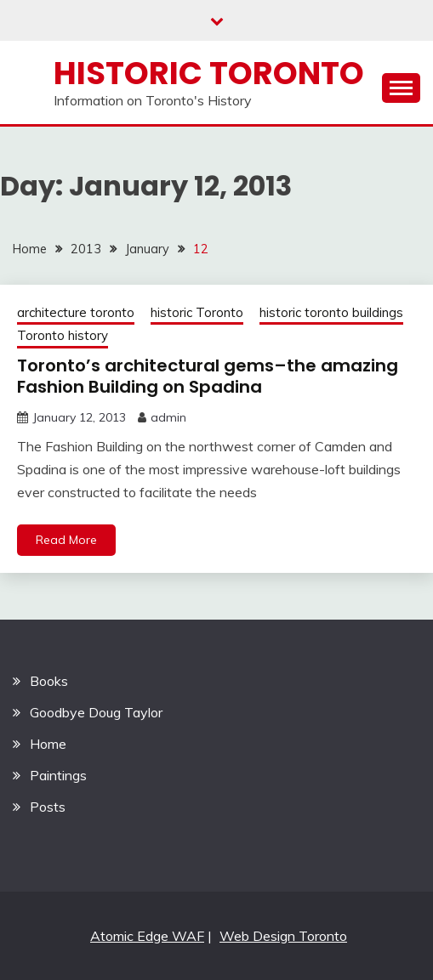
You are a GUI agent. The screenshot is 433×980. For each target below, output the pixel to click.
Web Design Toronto (283, 936)
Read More (66, 540)
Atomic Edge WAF (147, 936)
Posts (48, 807)
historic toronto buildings (331, 312)
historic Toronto (197, 312)
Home (48, 744)
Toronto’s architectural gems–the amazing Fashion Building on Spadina (208, 376)
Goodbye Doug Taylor (96, 712)
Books (49, 681)
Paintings (58, 775)
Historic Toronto (209, 73)
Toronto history (63, 335)
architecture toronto (76, 312)
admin (168, 417)
